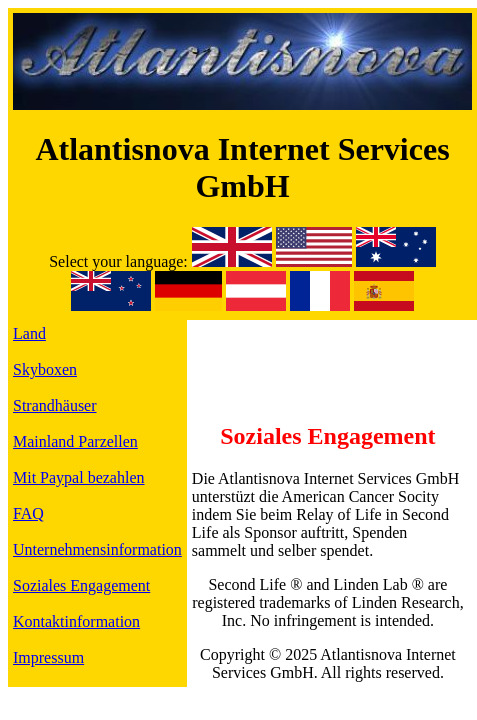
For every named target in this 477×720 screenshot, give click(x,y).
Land (29, 333)
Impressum (48, 657)
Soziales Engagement (81, 585)
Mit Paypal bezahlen (79, 477)
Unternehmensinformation (97, 549)
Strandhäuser (55, 405)
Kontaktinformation (76, 621)
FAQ (28, 513)
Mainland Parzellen (75, 441)
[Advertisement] (328, 355)
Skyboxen (45, 369)
